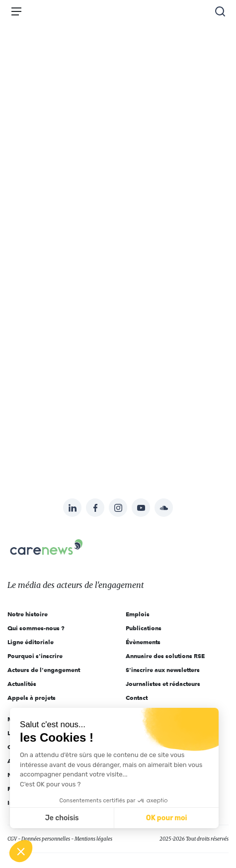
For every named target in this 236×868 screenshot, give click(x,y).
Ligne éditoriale (31, 642)
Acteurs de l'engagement (44, 670)
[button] (21, 851)
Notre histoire (28, 614)
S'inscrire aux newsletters (163, 670)
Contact (137, 698)
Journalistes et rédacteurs (163, 684)
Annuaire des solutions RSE (165, 656)
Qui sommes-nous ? (36, 628)
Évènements (143, 642)
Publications (144, 628)
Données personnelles (46, 839)
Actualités (22, 684)
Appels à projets (32, 698)
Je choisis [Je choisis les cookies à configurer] (62, 818)
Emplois (138, 614)
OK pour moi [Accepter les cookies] (167, 818)
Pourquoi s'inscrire (35, 656)
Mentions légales (93, 839)
